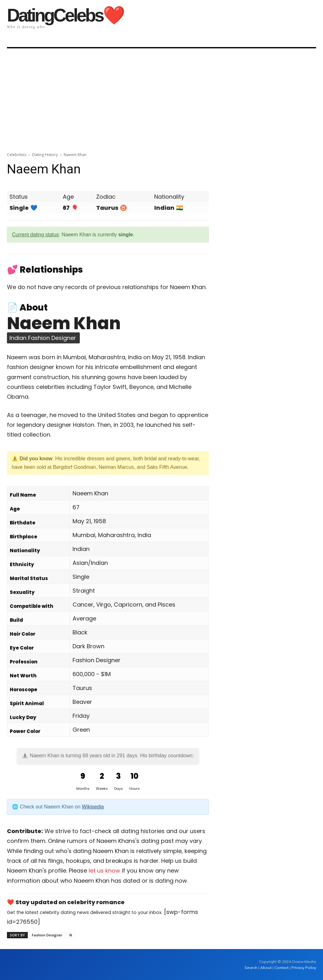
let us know (104, 871)
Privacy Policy (304, 968)
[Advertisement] (161, 98)
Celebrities (17, 155)
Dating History (45, 155)
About (266, 968)
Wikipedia (93, 807)
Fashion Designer (47, 935)
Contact (282, 968)
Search (251, 968)
